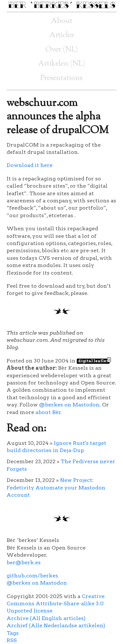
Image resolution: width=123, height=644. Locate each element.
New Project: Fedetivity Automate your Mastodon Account (56, 488)
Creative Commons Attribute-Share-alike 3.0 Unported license (56, 604)
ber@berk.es (24, 562)
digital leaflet (94, 361)
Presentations (61, 78)
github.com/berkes (32, 576)
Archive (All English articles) (46, 618)
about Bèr (48, 412)
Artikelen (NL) (62, 64)
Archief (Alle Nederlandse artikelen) (56, 625)
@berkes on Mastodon (69, 405)
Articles (62, 35)
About (62, 21)
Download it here (30, 165)
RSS (12, 640)
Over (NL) (62, 50)
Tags (13, 633)
